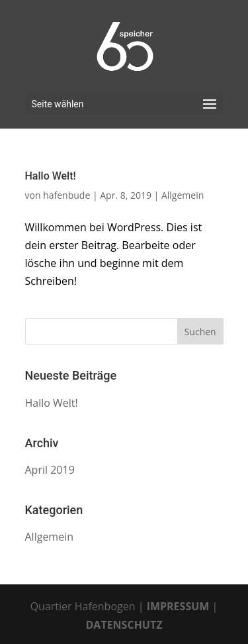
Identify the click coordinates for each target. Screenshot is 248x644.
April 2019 (50, 470)
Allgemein (183, 195)
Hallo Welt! (51, 176)
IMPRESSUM (178, 606)
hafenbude (66, 195)
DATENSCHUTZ (124, 625)
